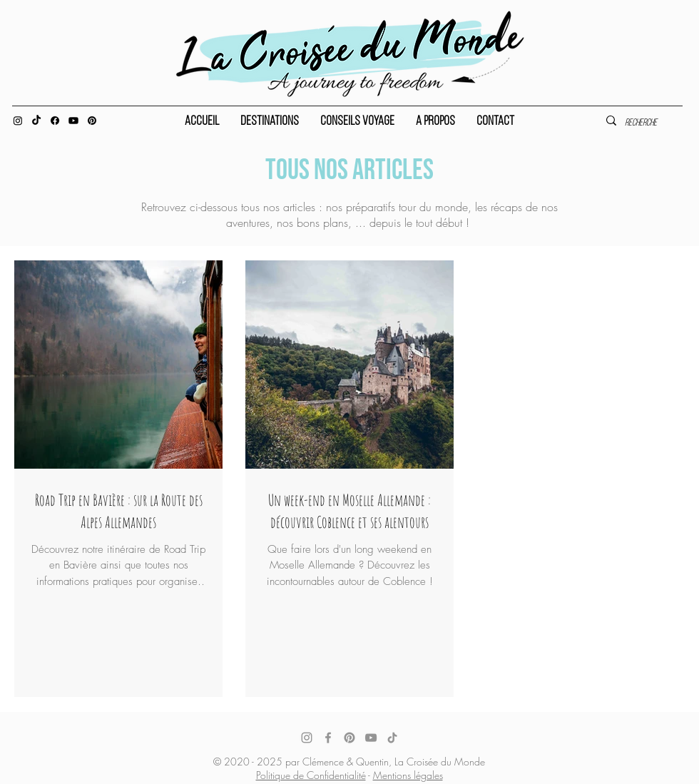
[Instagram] (18, 121)
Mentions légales (408, 775)
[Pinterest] (92, 121)
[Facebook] (55, 121)
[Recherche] (647, 124)
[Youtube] (73, 121)
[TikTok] (392, 738)
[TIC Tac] (36, 121)
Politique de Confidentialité (311, 775)
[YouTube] (371, 738)
